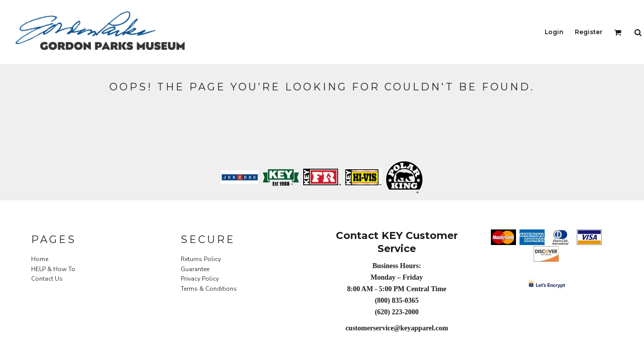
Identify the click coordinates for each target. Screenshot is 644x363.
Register (589, 32)
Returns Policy (201, 259)
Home (40, 259)
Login (554, 32)
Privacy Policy (200, 279)
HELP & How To (53, 269)
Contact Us (47, 279)
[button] (618, 32)
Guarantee (195, 269)
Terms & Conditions (209, 289)
